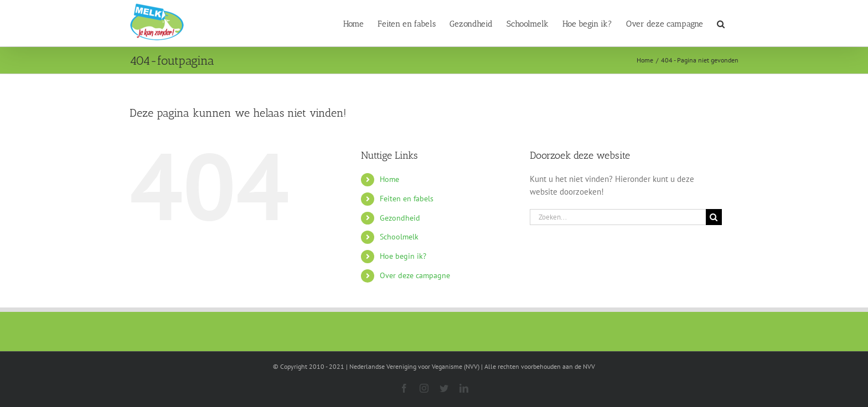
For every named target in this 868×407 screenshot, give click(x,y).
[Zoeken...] (618, 217)
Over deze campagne (415, 275)
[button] (721, 23)
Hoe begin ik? (403, 256)
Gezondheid (400, 218)
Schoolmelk (399, 237)
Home (389, 179)
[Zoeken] (714, 217)
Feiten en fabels (407, 199)
